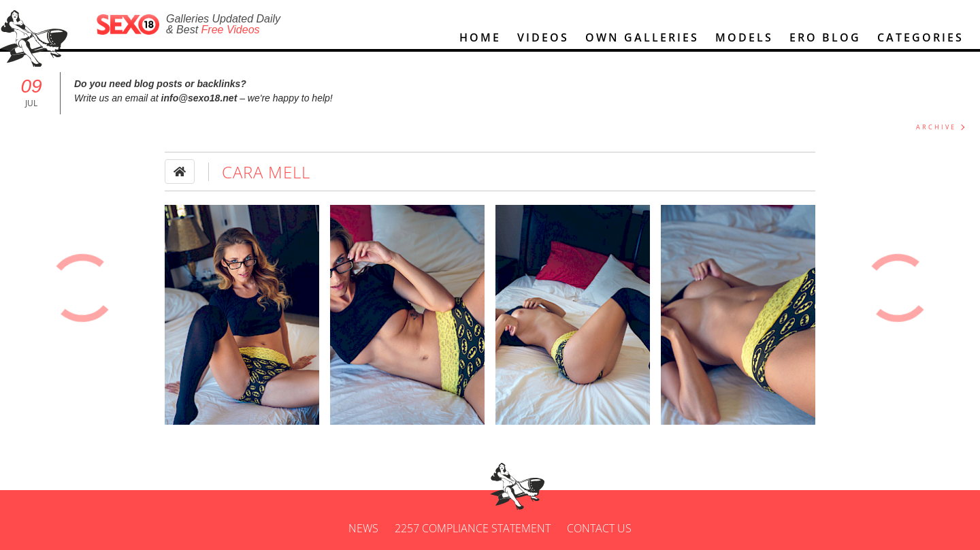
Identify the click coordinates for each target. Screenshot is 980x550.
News (363, 528)
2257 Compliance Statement (473, 528)
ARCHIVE (936, 127)
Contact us (599, 528)
